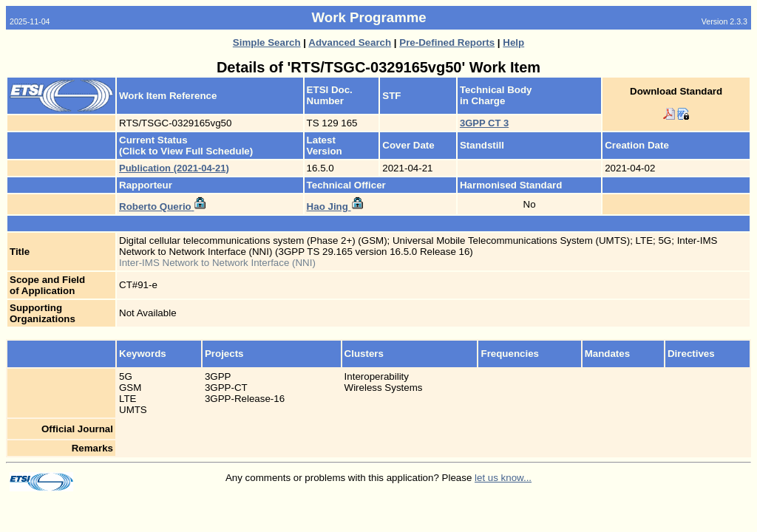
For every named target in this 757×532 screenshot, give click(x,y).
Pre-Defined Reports (447, 42)
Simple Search (267, 42)
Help (513, 42)
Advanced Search (350, 42)
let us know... (503, 478)
